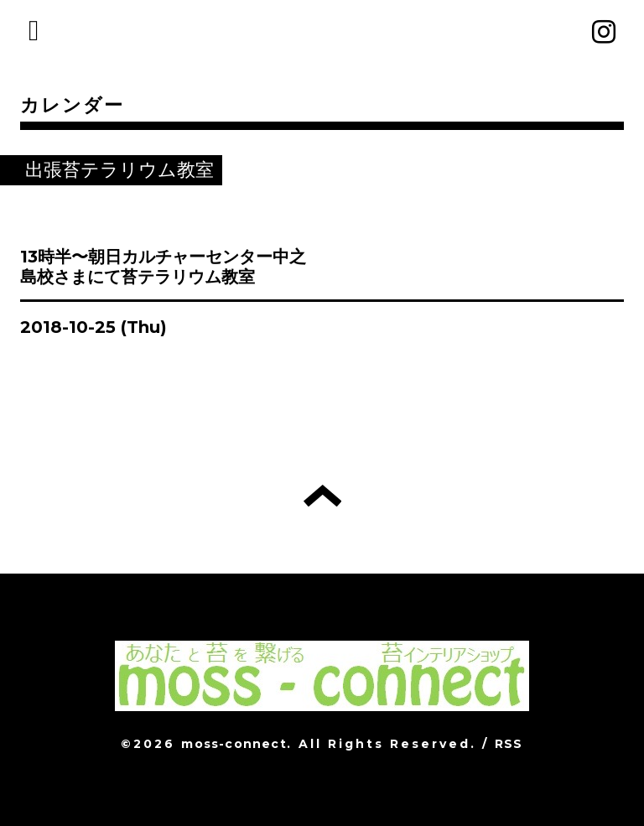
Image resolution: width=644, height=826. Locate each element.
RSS (509, 744)
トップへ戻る (322, 496)
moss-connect (234, 744)
